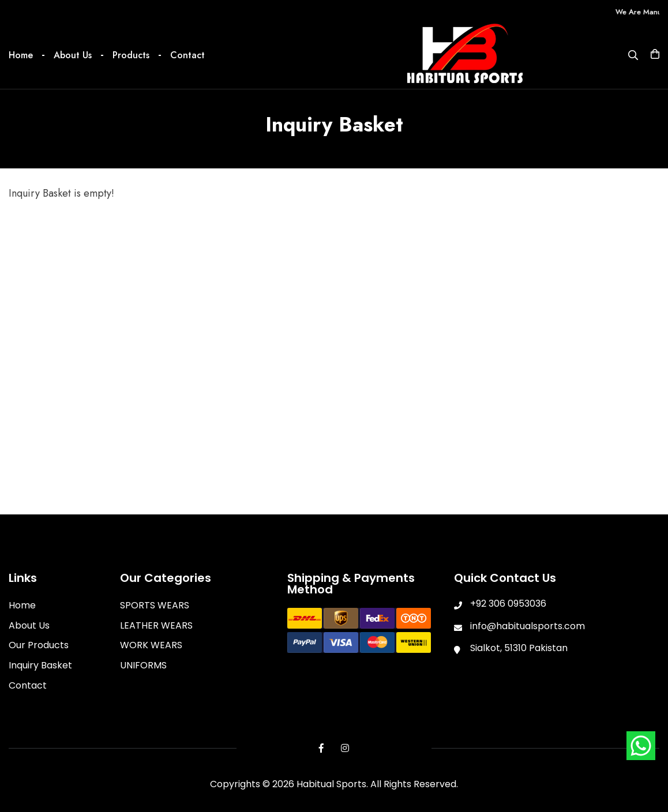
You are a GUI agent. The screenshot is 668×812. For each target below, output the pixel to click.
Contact (187, 55)
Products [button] (131, 55)
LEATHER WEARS (156, 625)
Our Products (39, 645)
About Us (73, 55)
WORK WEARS (151, 645)
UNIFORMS (143, 665)
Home (21, 55)
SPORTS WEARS (155, 605)
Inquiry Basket (40, 665)
